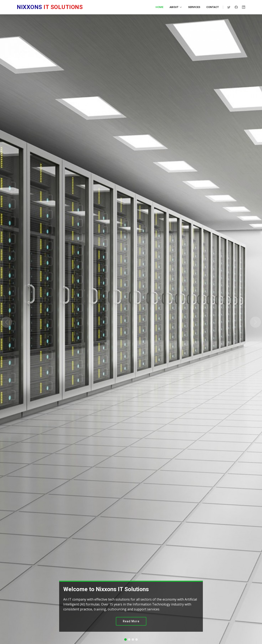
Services (194, 7)
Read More (131, 621)
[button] (7, 322)
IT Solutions (50, 7)
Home (159, 7)
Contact (213, 7)
